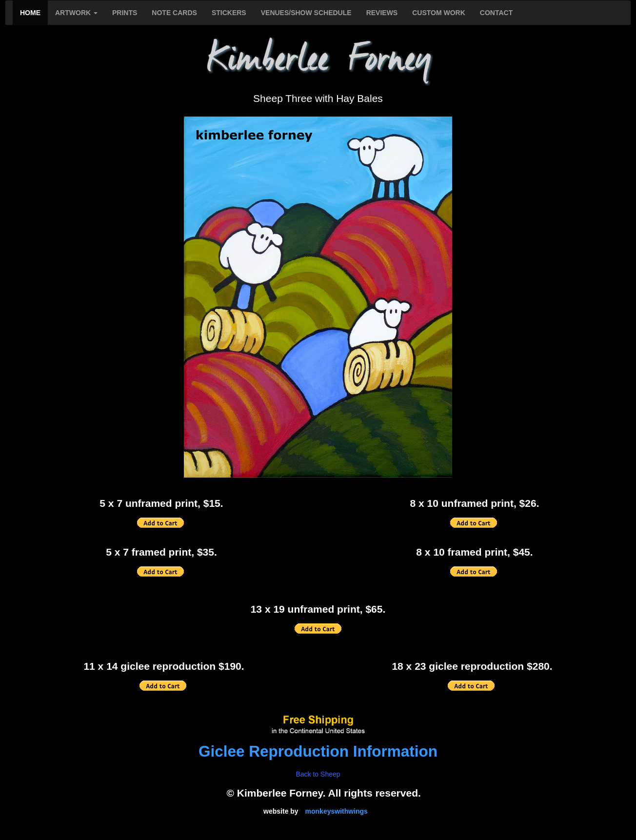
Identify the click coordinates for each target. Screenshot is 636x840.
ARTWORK (76, 13)
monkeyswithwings (337, 811)
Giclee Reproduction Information (318, 751)
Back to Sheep (318, 774)
